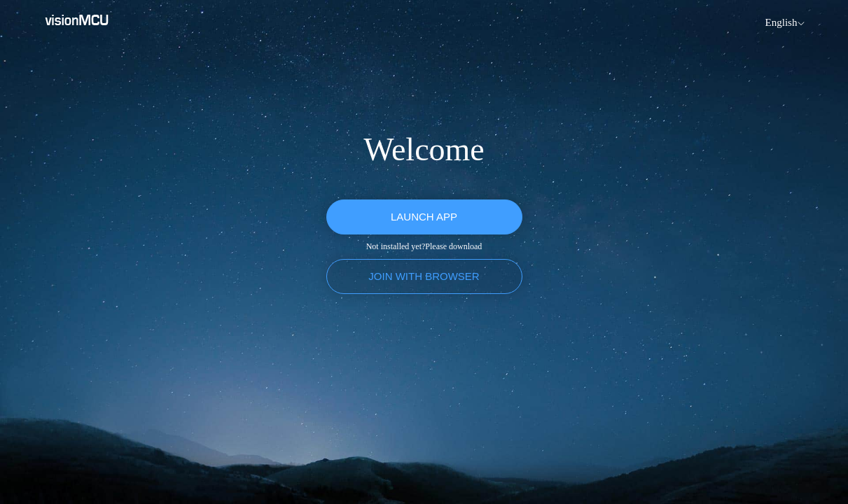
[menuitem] (783, 22)
